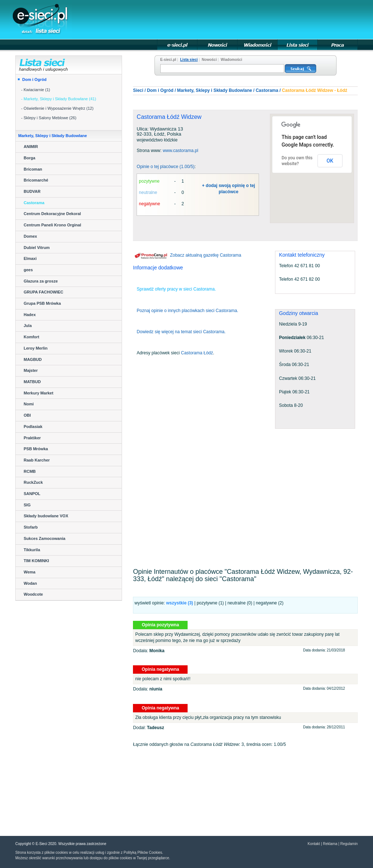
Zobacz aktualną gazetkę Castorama (187, 255)
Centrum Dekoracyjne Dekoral (52, 214)
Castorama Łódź (197, 353)
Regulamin (349, 844)
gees (28, 270)
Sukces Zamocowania (44, 538)
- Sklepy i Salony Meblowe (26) (49, 118)
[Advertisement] (225, 19)
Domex (30, 236)
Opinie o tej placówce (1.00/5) (166, 167)
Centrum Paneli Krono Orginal (52, 225)
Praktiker (32, 438)
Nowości (209, 60)
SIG (27, 505)
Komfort (32, 337)
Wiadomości (231, 60)
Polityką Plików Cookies (143, 853)
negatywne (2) (270, 603)
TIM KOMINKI (36, 561)
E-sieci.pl (168, 60)
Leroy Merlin (36, 348)
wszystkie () (180, 603)
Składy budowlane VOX (46, 516)
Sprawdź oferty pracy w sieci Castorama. (176, 289)
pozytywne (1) (210, 603)
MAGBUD (33, 359)
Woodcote (33, 594)
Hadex (30, 315)
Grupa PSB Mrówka (42, 303)
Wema (30, 572)
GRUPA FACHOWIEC (44, 292)
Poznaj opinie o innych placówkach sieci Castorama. (187, 311)
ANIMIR (31, 147)
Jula (28, 326)
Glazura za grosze (41, 281)
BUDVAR (32, 191)
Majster (31, 370)
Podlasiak (33, 427)
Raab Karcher (37, 460)
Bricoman (33, 169)
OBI (27, 415)
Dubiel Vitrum (37, 248)
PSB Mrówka (36, 449)
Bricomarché (36, 180)
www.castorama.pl (180, 151)
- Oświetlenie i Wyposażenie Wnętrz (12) (57, 108)
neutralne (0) (240, 603)
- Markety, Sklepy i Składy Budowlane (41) (59, 99)
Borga (30, 158)
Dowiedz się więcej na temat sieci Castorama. (181, 332)
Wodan (30, 583)
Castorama (34, 203)
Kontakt (314, 844)
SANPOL (32, 494)
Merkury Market (38, 393)
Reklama (330, 844)
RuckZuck (33, 482)
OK (330, 161)
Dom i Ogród (34, 79)
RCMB (30, 471)
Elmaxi (30, 258)
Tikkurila (32, 550)
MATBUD (32, 382)
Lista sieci (189, 60)
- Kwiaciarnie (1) (36, 90)
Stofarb (31, 527)
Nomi (29, 404)
